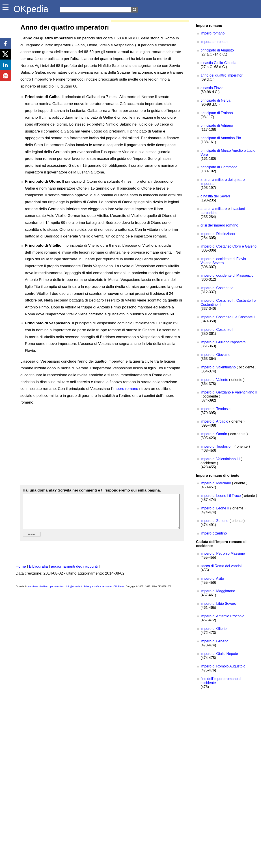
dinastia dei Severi (215, 196)
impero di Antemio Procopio (222, 616)
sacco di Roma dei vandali (221, 566)
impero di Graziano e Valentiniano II (229, 392)
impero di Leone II (215, 508)
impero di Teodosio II (217, 446)
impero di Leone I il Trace (221, 496)
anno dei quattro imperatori (222, 75)
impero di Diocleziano (218, 234)
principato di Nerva (215, 100)
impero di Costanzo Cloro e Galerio (229, 246)
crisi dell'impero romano (219, 225)
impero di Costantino (217, 288)
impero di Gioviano (215, 355)
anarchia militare (214, 209)
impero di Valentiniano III (220, 459)
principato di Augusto (217, 50)
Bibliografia (38, 573)
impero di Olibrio (214, 629)
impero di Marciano (216, 483)
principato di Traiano (217, 113)
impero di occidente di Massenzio (227, 275)
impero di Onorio (214, 434)
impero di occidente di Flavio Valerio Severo (223, 261)
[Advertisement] (102, 443)
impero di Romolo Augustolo (223, 666)
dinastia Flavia (212, 88)
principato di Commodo (219, 167)
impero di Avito (212, 578)
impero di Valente (214, 380)
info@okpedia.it (74, 593)
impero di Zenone (215, 521)
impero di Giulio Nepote (219, 654)
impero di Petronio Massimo (223, 553)
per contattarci (57, 593)
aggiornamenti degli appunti (74, 573)
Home (21, 573)
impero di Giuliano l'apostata (223, 342)
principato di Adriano (217, 125)
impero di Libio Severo (218, 604)
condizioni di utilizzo (38, 593)
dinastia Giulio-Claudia (218, 63)
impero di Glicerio (214, 641)
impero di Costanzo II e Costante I (228, 317)
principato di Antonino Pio (221, 138)
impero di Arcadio (214, 421)
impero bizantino (214, 533)
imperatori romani (214, 42)
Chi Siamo (119, 593)
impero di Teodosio (216, 409)
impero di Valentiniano (218, 367)
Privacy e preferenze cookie (98, 593)
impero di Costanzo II (217, 330)
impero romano (125, 389)
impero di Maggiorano (218, 591)
